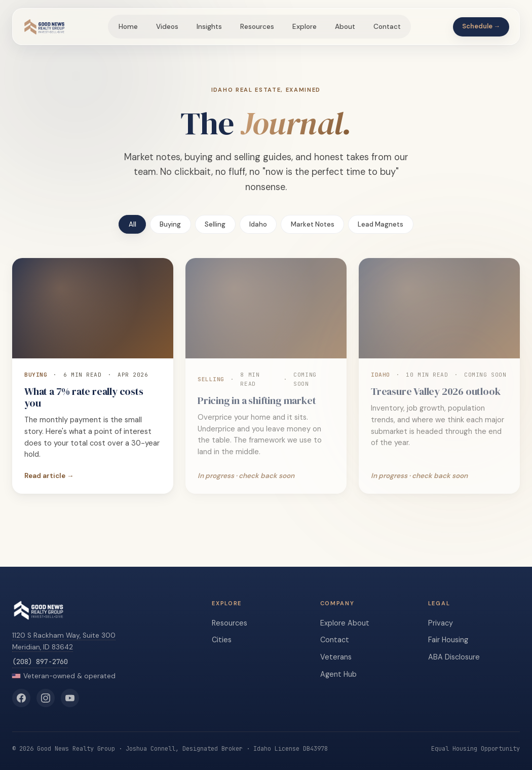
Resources (257, 27)
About (345, 27)
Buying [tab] (170, 224)
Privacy (441, 623)
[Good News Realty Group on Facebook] (21, 698)
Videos (167, 27)
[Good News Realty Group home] (44, 27)
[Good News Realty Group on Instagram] (46, 698)
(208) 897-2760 (40, 662)
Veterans (336, 657)
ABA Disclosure (454, 657)
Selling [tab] (215, 224)
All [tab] (132, 224)
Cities (222, 640)
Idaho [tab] (258, 224)
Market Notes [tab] (313, 224)
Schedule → (481, 26)
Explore (305, 27)
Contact (387, 27)
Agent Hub (338, 674)
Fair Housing (448, 640)
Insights (209, 27)
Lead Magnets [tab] (381, 224)
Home (128, 27)
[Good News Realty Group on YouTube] (70, 698)
